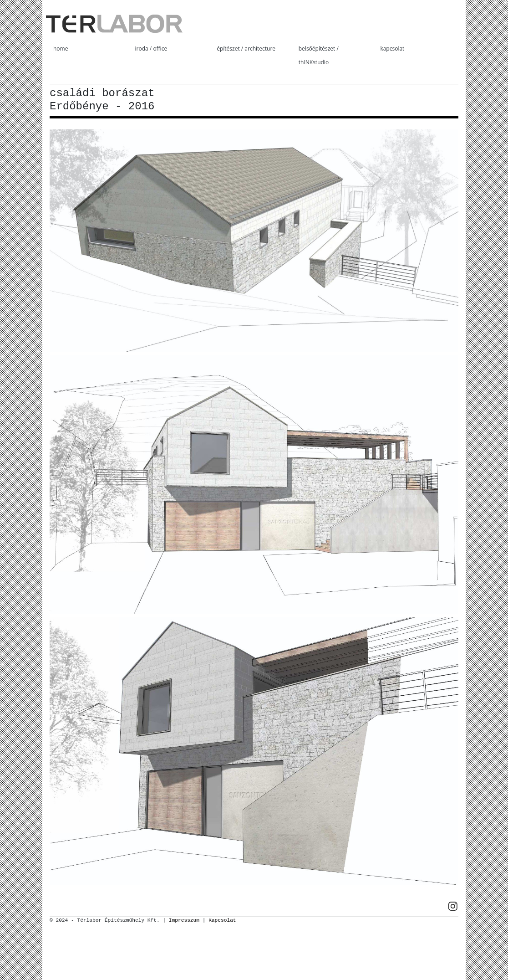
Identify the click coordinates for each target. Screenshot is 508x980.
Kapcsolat (222, 920)
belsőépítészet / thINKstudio (319, 55)
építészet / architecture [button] (246, 49)
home (61, 49)
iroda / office (151, 49)
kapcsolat (392, 49)
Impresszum (184, 920)
